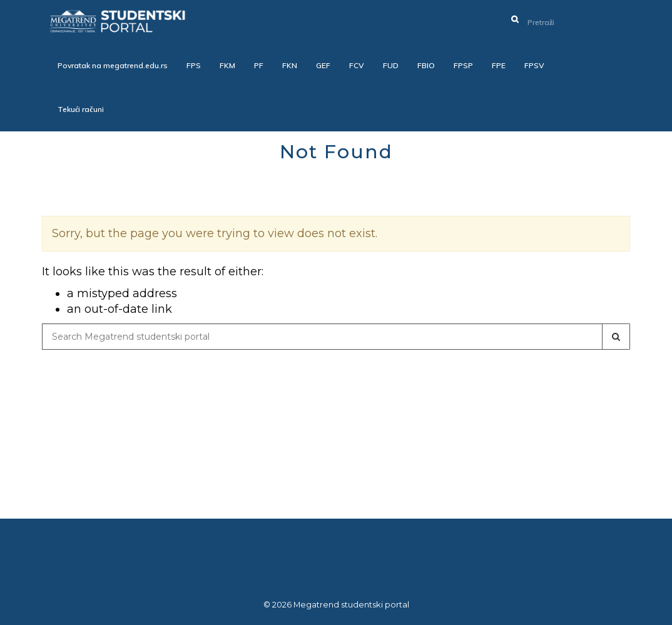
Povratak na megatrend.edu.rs (113, 65)
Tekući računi (81, 109)
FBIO (426, 65)
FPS (194, 65)
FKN (290, 65)
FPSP (463, 65)
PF (259, 65)
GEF (323, 65)
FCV (357, 65)
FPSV (534, 65)
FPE (499, 65)
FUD (391, 65)
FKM (227, 65)
